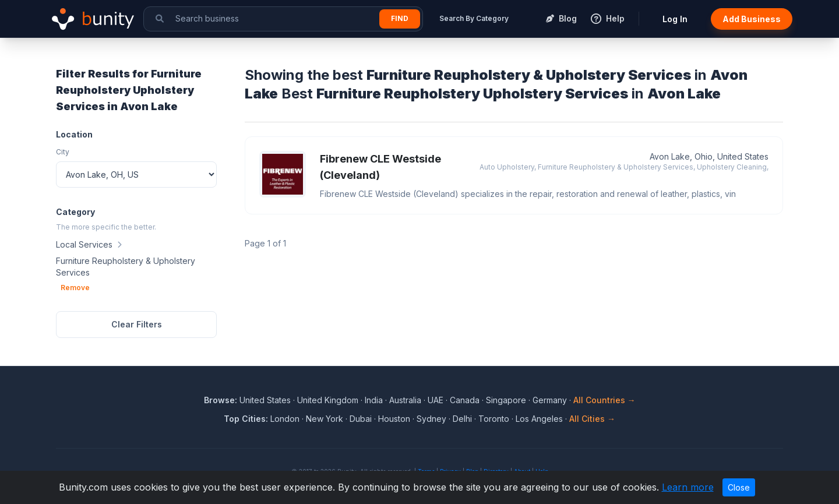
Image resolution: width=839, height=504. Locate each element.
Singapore (506, 400)
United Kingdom (328, 400)
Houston (394, 419)
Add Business (752, 19)
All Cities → (592, 419)
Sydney (431, 419)
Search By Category (474, 18)
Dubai (361, 419)
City (63, 152)
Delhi (462, 419)
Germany (550, 400)
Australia (405, 400)
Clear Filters (137, 324)
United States (265, 400)
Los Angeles (539, 419)
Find (400, 18)
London (285, 419)
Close (739, 487)
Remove (75, 288)
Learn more (688, 487)
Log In (675, 19)
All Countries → (604, 400)
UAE (436, 400)
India (374, 400)
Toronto (494, 419)
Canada (465, 400)
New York (325, 419)
